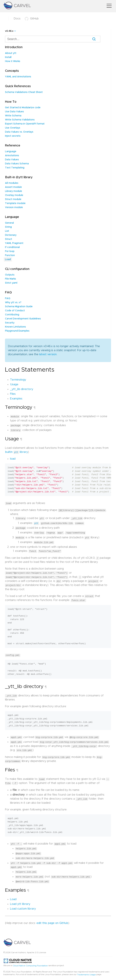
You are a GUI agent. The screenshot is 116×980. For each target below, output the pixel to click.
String (8, 227)
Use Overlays (13, 128)
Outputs (10, 275)
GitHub (32, 19)
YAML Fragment (14, 243)
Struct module (13, 199)
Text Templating (15, 168)
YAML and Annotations (18, 77)
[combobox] (53, 39)
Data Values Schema (17, 164)
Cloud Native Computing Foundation (30, 963)
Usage (14, 384)
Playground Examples (17, 331)
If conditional (12, 247)
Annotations (12, 156)
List (7, 231)
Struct (9, 239)
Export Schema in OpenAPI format (25, 124)
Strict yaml (11, 283)
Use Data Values (14, 112)
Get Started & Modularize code (23, 108)
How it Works (13, 61)
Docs (17, 19)
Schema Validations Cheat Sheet (24, 92)
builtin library (16, 452)
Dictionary (11, 235)
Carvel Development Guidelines (23, 319)
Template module (15, 203)
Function (10, 255)
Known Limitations (15, 327)
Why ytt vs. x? (13, 303)
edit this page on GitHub (52, 920)
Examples (16, 399)
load (13, 459)
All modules (12, 183)
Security (10, 323)
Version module (14, 207)
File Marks (11, 279)
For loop (10, 251)
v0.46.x (9, 31)
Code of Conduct (15, 311)
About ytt (11, 53)
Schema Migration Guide (19, 307)
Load (8, 259)
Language (11, 152)
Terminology (18, 380)
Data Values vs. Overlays (19, 132)
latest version (48, 354)
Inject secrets (13, 136)
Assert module (13, 187)
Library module (14, 191)
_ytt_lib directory (22, 389)
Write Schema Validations (20, 120)
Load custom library (23, 906)
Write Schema (13, 116)
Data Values (12, 160)
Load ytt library (20, 901)
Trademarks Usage (86, 972)
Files (13, 394)
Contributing (12, 315)
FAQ (8, 298)
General (9, 223)
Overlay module (14, 195)
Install (8, 57)
